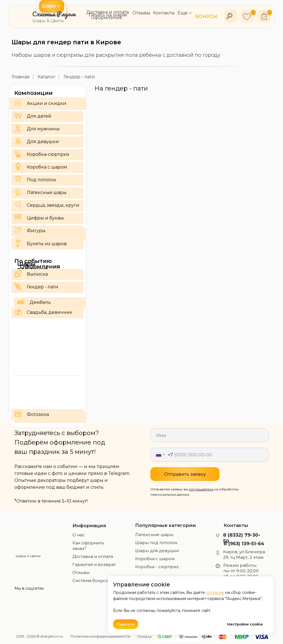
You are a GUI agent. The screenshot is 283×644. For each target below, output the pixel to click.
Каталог (47, 77)
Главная (21, 77)
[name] (210, 435)
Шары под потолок (156, 543)
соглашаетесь (201, 489)
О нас (79, 535)
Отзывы (81, 572)
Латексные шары (154, 535)
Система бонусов (92, 580)
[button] (52, 6)
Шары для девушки (157, 551)
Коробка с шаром (155, 559)
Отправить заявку (185, 474)
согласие (215, 593)
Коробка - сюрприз (157, 567)
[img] (28, 536)
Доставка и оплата (93, 556)
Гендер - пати (79, 77)
